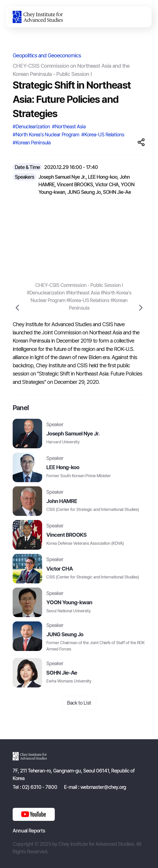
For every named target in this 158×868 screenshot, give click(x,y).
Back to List (79, 703)
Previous (18, 308)
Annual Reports (29, 831)
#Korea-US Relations (103, 135)
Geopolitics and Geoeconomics (47, 55)
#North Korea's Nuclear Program (46, 135)
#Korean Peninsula (32, 143)
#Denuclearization (31, 127)
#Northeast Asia (69, 127)
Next (140, 308)
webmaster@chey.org (103, 787)
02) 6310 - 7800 (39, 787)
